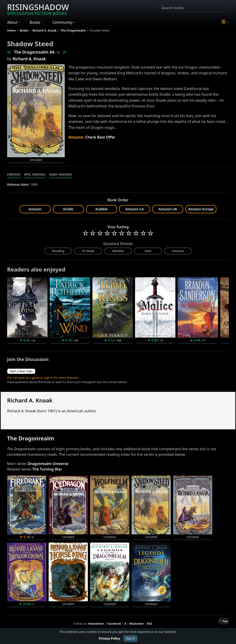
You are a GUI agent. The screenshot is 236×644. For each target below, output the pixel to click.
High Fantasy (61, 174)
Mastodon (137, 624)
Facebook (114, 624)
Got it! (130, 638)
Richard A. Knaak (29, 59)
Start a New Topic (21, 371)
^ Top (224, 621)
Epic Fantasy (35, 174)
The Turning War (47, 469)
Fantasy (14, 174)
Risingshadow (38, 9)
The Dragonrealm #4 (34, 52)
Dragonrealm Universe (48, 464)
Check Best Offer (100, 137)
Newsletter (96, 624)
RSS (150, 624)
